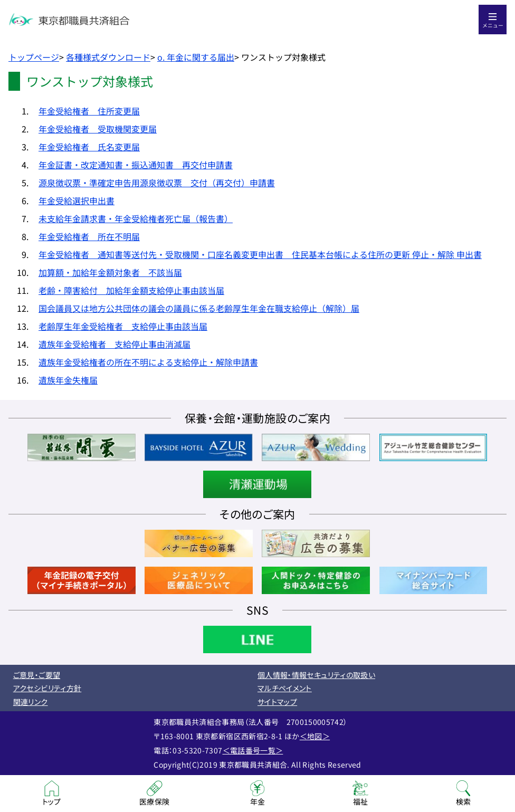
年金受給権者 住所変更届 (89, 111)
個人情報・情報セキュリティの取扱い (316, 675)
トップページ (34, 57)
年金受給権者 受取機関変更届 (98, 129)
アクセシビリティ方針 (47, 688)
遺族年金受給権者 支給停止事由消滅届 (115, 344)
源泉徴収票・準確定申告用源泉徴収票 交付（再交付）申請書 (157, 183)
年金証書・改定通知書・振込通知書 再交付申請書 (136, 165)
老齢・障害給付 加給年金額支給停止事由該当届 (131, 290)
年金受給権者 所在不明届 (89, 236)
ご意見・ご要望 (37, 675)
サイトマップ (277, 702)
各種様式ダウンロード (108, 57)
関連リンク (31, 702)
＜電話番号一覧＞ (253, 750)
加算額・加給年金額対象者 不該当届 (110, 272)
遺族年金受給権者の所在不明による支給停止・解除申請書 (148, 362)
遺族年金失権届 (68, 380)
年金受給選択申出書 (77, 200)
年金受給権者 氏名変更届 (89, 147)
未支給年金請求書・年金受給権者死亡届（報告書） (136, 218)
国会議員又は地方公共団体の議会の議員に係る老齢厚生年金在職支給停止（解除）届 (199, 308)
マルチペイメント (285, 688)
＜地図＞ (315, 736)
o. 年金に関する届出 (196, 57)
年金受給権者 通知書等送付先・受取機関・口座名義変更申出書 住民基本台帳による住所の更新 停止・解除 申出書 (260, 254)
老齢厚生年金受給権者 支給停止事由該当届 (123, 326)
